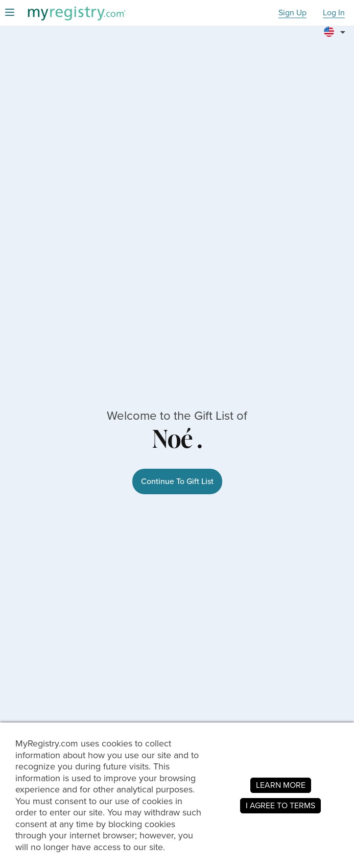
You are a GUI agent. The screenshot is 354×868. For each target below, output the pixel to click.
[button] (336, 28)
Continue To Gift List (177, 481)
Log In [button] (334, 13)
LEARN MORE (281, 785)
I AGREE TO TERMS (280, 805)
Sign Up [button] (292, 13)
